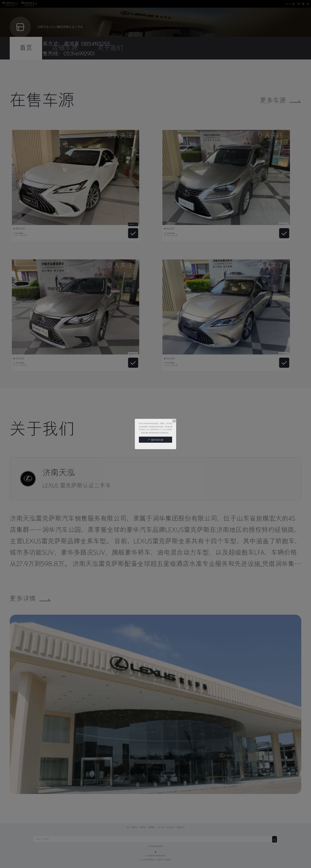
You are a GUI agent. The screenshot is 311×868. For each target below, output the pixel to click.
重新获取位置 (155, 440)
